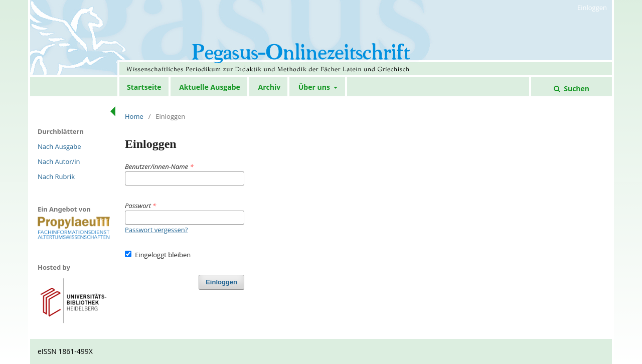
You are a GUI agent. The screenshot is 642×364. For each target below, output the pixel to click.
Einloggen (592, 8)
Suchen (576, 88)
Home (134, 116)
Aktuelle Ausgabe (210, 87)
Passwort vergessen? (156, 230)
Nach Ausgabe (59, 146)
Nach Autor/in (59, 161)
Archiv (269, 87)
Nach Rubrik (56, 176)
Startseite (144, 87)
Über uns (315, 87)
